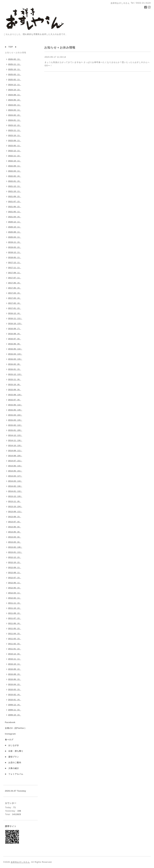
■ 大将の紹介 (12, 768)
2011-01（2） (15, 649)
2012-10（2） (15, 562)
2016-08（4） (15, 334)
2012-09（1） (15, 567)
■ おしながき (12, 745)
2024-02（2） (15, 115)
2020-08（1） (15, 232)
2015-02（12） (15, 425)
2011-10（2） (15, 608)
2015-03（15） (15, 420)
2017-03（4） (15, 298)
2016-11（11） (15, 318)
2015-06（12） (15, 405)
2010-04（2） (15, 684)
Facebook (11, 722)
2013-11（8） (15, 501)
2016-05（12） (15, 349)
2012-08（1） (15, 573)
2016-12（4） (15, 313)
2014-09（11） (15, 451)
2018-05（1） (15, 257)
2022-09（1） (15, 166)
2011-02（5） (15, 644)
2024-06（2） (15, 100)
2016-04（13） (15, 354)
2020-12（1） (15, 222)
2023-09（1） (15, 141)
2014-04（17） (15, 476)
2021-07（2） (15, 202)
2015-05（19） (15, 410)
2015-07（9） (15, 400)
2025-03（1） (15, 74)
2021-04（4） (15, 217)
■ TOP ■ (11, 47)
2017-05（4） (15, 288)
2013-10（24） (15, 506)
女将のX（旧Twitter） (17, 728)
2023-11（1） (15, 130)
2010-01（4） (15, 700)
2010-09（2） (15, 669)
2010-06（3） (15, 679)
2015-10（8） (15, 384)
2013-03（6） (15, 542)
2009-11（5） (15, 710)
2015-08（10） (15, 395)
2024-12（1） (15, 85)
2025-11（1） (15, 64)
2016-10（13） (15, 323)
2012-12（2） (15, 557)
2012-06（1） (15, 583)
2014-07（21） (15, 461)
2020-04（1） (15, 237)
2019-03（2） (15, 247)
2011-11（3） (15, 603)
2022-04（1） (15, 171)
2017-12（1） (15, 262)
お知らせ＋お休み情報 (16, 53)
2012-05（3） (15, 588)
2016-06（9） (15, 344)
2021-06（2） (15, 207)
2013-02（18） (15, 547)
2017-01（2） (15, 308)
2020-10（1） (15, 227)
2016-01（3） (15, 369)
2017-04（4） (15, 293)
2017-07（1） (15, 278)
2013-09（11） (15, 512)
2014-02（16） (15, 486)
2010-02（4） (15, 695)
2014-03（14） (15, 481)
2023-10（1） (15, 135)
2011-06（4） (15, 623)
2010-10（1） (15, 664)
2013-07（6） (15, 522)
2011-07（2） (15, 618)
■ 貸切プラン (12, 757)
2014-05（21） (15, 471)
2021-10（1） (15, 191)
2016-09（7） (15, 329)
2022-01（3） (15, 181)
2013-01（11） (15, 552)
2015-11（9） (15, 379)
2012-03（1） (15, 593)
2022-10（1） (15, 161)
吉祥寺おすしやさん (20, 862)
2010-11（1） (15, 659)
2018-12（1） (15, 252)
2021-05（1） (15, 212)
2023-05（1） (15, 146)
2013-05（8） (15, 532)
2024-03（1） (15, 110)
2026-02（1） (15, 59)
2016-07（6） (15, 339)
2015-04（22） (15, 415)
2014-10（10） (15, 445)
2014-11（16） (15, 440)
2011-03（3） (15, 639)
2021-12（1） (15, 186)
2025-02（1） (15, 80)
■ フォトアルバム (15, 774)
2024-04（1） (15, 105)
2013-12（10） (15, 496)
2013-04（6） (15, 537)
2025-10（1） (15, 69)
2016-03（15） (15, 359)
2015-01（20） (15, 430)
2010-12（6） (15, 654)
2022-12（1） (15, 151)
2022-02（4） (15, 176)
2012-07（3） (15, 578)
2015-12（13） (15, 374)
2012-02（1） (15, 598)
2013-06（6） (15, 527)
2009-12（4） (15, 705)
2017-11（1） (15, 268)
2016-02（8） (15, 364)
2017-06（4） (15, 283)
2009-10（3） (15, 715)
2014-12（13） (15, 435)
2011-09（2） (15, 613)
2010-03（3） (15, 689)
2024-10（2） (15, 90)
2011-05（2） (15, 628)
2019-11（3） (15, 242)
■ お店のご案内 (14, 763)
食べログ (10, 740)
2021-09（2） (15, 196)
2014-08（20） (15, 456)
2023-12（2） (15, 125)
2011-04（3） (15, 634)
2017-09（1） (15, 273)
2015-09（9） (15, 390)
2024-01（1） (15, 120)
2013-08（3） (15, 517)
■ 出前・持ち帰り (14, 751)
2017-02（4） (15, 303)
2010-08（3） (15, 674)
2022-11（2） (15, 156)
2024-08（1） (15, 95)
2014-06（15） (15, 466)
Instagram (11, 734)
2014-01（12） (15, 491)
